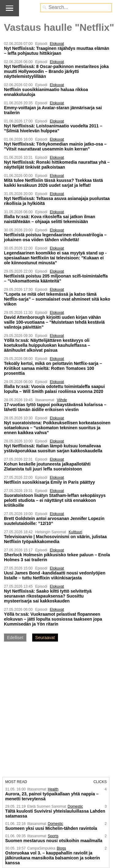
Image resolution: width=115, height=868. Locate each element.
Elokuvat (57, 44)
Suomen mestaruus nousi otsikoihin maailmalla (54, 841)
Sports (53, 836)
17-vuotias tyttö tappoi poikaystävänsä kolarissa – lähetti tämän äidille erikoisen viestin (55, 407)
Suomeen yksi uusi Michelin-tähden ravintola (51, 828)
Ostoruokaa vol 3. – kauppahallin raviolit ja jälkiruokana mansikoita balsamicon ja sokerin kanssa (53, 858)
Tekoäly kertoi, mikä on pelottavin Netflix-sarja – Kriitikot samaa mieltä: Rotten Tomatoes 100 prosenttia (53, 368)
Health (53, 789)
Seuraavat (45, 638)
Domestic (75, 806)
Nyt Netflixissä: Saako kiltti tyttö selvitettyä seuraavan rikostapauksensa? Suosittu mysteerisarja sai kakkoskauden (48, 596)
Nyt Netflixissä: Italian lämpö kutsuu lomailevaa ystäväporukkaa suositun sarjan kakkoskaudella (53, 448)
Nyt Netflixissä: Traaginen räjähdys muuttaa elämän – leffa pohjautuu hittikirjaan (57, 51)
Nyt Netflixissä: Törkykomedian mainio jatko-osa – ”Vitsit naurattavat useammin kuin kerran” (55, 146)
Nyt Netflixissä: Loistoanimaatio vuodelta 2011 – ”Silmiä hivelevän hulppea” (53, 128)
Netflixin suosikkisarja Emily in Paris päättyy (49, 482)
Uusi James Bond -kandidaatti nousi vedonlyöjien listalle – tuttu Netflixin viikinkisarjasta (55, 575)
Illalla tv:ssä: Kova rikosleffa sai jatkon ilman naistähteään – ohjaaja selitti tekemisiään (50, 219)
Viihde (62, 400)
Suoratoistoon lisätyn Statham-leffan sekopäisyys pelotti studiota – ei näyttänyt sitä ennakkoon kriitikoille (55, 500)
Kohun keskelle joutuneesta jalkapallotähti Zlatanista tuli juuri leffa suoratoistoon (47, 466)
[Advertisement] (57, 710)
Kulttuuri (75, 532)
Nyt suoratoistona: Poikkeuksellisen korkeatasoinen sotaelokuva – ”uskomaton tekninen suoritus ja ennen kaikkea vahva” (57, 428)
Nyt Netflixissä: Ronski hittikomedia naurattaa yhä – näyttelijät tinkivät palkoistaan (57, 165)
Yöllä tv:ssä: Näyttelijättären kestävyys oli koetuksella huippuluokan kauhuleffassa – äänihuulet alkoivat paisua (47, 345)
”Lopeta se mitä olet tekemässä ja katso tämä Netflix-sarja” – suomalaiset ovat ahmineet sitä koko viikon (57, 299)
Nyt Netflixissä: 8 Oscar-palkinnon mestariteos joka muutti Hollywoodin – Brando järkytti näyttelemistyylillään (56, 71)
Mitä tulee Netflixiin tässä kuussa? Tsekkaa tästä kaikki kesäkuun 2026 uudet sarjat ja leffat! (54, 183)
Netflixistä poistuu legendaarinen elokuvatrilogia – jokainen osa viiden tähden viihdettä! (55, 237)
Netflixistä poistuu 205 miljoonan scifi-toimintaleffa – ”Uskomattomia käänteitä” (56, 278)
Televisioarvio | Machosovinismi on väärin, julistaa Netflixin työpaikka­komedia (55, 539)
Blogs (61, 848)
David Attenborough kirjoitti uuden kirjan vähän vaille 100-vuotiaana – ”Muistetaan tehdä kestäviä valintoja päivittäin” (54, 322)
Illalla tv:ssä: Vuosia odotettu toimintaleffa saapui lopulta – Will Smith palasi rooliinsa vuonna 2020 (54, 389)
